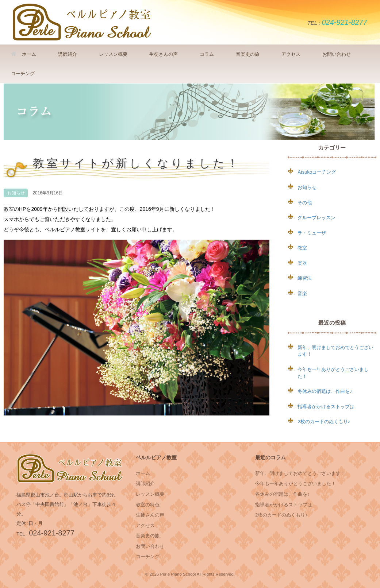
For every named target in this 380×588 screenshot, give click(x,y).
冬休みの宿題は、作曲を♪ (325, 391)
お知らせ (16, 193)
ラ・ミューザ (312, 233)
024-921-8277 (344, 22)
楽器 (302, 263)
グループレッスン (316, 218)
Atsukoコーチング (317, 172)
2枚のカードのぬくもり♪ (324, 421)
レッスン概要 (113, 54)
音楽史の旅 (248, 54)
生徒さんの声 (164, 54)
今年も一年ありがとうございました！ (295, 483)
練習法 (305, 278)
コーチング (23, 73)
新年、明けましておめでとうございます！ (300, 473)
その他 (305, 203)
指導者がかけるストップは (326, 407)
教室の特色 (148, 505)
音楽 (302, 293)
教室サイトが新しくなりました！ (137, 163)
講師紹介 (68, 54)
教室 (302, 248)
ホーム (24, 54)
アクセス (291, 54)
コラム (207, 54)
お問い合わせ (337, 54)
